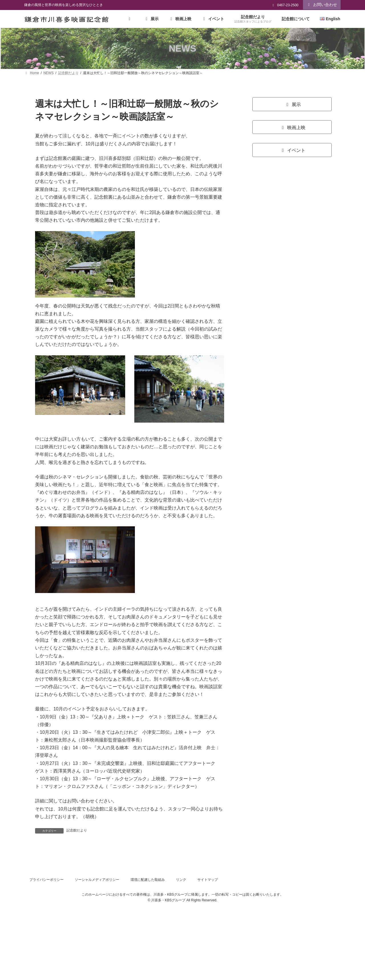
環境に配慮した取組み (148, 880)
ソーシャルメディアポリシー (97, 880)
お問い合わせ (322, 5)
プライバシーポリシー (46, 880)
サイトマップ (208, 880)
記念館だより (77, 830)
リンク (181, 880)
